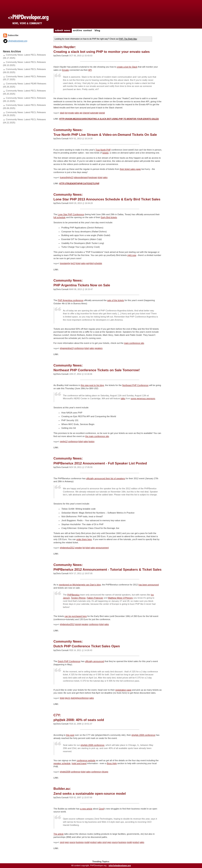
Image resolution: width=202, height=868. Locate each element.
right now (132, 255)
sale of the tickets (115, 300)
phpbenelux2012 (67, 548)
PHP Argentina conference (71, 300)
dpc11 (68, 698)
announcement (102, 548)
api (81, 113)
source (73, 842)
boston (92, 441)
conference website (86, 760)
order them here (84, 539)
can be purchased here (76, 616)
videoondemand (81, 177)
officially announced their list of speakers (106, 478)
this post (70, 735)
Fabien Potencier (95, 598)
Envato (65, 70)
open (67, 842)
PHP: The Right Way (128, 39)
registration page (123, 690)
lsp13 (73, 263)
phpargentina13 (67, 348)
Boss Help (112, 763)
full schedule (59, 217)
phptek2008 (65, 772)
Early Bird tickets (109, 217)
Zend (101, 809)
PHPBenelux (73, 595)
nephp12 (64, 441)
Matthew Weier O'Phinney (121, 598)
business (80, 842)
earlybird (90, 263)
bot (66, 113)
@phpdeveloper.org (15, 41)
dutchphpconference (80, 698)
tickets (105, 153)
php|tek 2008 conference (143, 735)
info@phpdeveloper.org (120, 866)
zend (62, 842)
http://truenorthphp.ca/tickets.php (79, 184)
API (90, 70)
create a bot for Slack (127, 67)
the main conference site (97, 436)
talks (123, 398)
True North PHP (103, 150)
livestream (93, 177)
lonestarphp (65, 263)
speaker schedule (62, 763)
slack (62, 113)
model (87, 842)
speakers (99, 348)
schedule (98, 263)
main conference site (134, 343)
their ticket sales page (130, 169)
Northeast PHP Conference (135, 385)
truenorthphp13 (67, 177)
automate (94, 113)
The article (58, 834)
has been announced (149, 585)
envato (71, 113)
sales (77, 113)
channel (86, 113)
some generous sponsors (143, 398)
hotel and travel (79, 763)
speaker (79, 548)
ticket (100, 177)
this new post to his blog (92, 385)
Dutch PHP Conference (69, 661)
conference (79, 348)
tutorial (102, 113)
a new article (86, 809)
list (84, 548)
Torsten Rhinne (78, 598)
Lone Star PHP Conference (71, 214)
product (93, 842)
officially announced (94, 661)
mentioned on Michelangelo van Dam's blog (80, 585)
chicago (105, 772)
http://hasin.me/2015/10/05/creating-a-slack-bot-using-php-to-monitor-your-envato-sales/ (109, 119)
